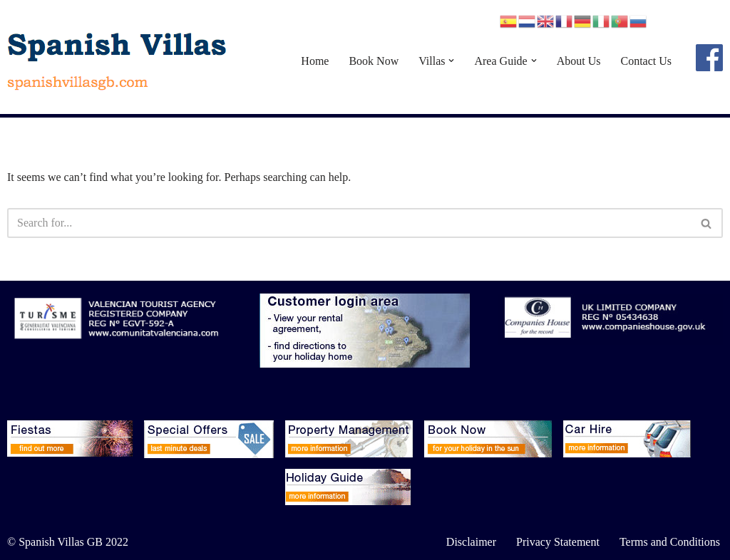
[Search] (349, 223)
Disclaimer (471, 542)
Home (315, 61)
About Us (579, 61)
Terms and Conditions (670, 542)
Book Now (374, 61)
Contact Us (646, 61)
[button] (451, 61)
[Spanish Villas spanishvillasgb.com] (118, 61)
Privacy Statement (558, 542)
